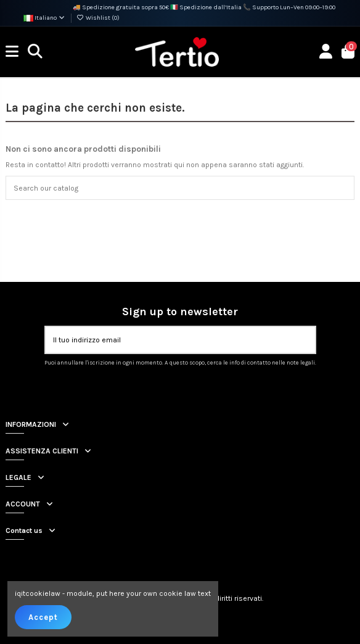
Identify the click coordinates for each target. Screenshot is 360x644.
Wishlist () (98, 18)
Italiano (45, 18)
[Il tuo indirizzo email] (169, 340)
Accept (43, 617)
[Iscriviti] (303, 340)
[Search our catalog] (342, 188)
